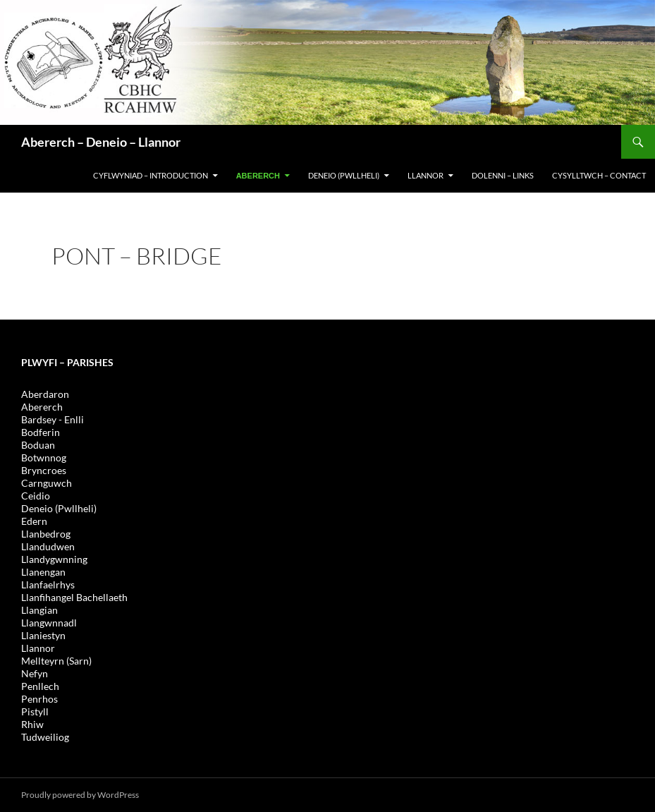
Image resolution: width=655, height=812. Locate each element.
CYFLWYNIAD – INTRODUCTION (151, 175)
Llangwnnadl (49, 623)
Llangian (39, 610)
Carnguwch (47, 483)
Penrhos (39, 699)
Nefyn (35, 673)
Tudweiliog (45, 737)
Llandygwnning (54, 559)
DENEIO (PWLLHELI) (344, 175)
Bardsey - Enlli (53, 419)
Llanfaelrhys (48, 584)
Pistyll (35, 711)
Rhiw (32, 724)
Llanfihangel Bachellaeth (74, 597)
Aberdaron (45, 394)
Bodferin (41, 432)
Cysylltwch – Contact (599, 175)
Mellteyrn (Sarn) (56, 661)
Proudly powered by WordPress (80, 795)
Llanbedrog (46, 534)
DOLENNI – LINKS (503, 175)
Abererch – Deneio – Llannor (101, 142)
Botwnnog (44, 457)
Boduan (38, 445)
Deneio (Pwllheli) (59, 508)
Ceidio (36, 496)
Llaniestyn (43, 635)
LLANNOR (426, 175)
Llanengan (43, 572)
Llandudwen (48, 546)
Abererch (258, 176)
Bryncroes (44, 470)
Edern (34, 521)
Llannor (38, 648)
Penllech (40, 686)
